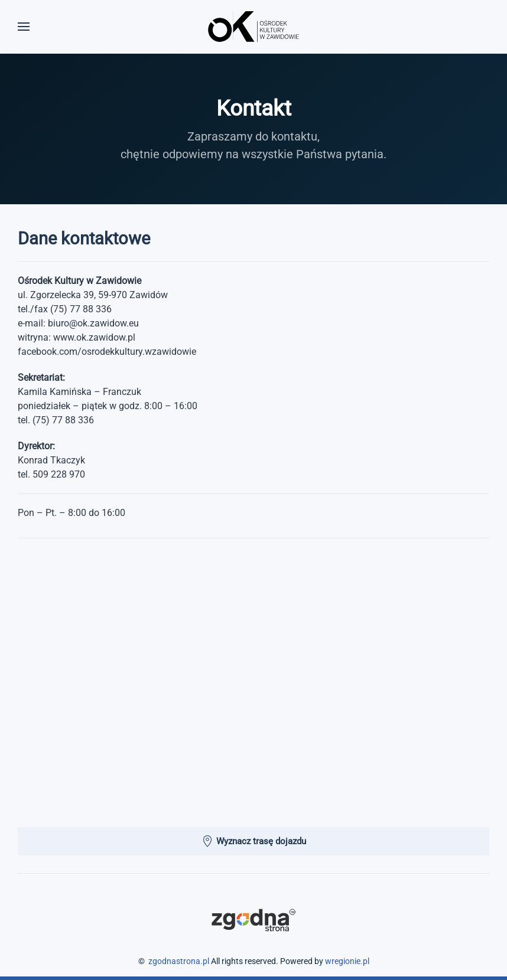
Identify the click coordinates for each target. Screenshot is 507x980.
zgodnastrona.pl (179, 961)
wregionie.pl (347, 961)
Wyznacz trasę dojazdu (254, 841)
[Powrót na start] (253, 27)
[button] (24, 27)
